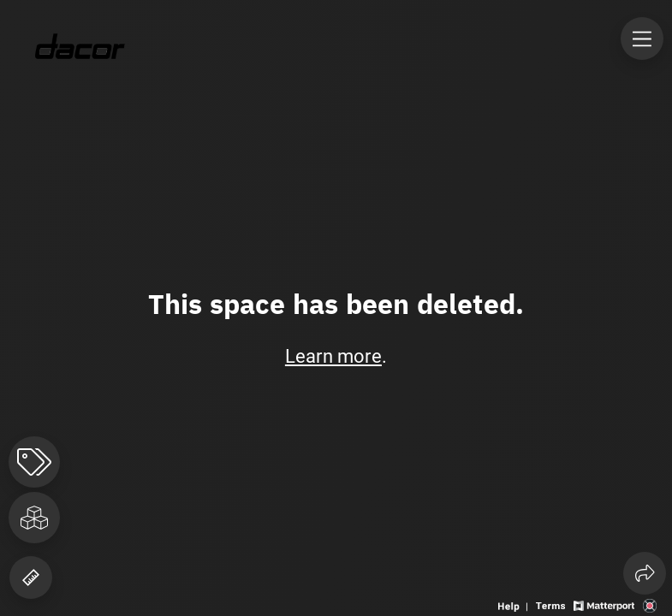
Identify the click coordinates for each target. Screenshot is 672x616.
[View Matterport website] (604, 604)
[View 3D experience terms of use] (552, 604)
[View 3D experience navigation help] (515, 604)
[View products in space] (34, 462)
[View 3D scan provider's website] (650, 604)
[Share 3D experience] (645, 573)
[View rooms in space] (34, 518)
